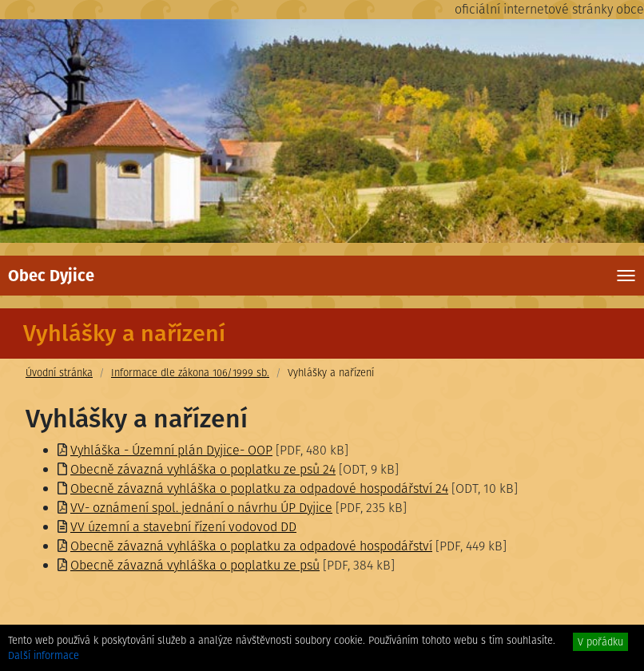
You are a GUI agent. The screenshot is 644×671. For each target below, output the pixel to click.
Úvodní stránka (59, 373)
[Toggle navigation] (626, 276)
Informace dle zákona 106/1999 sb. (190, 373)
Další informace (44, 655)
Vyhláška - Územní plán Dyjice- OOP (171, 450)
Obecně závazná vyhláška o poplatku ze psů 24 (203, 469)
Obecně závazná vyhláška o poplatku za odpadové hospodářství (251, 546)
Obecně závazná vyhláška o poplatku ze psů (195, 565)
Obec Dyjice (51, 276)
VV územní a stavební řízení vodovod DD (183, 527)
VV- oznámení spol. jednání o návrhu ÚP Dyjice (201, 508)
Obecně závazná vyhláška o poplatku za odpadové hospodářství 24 (259, 488)
